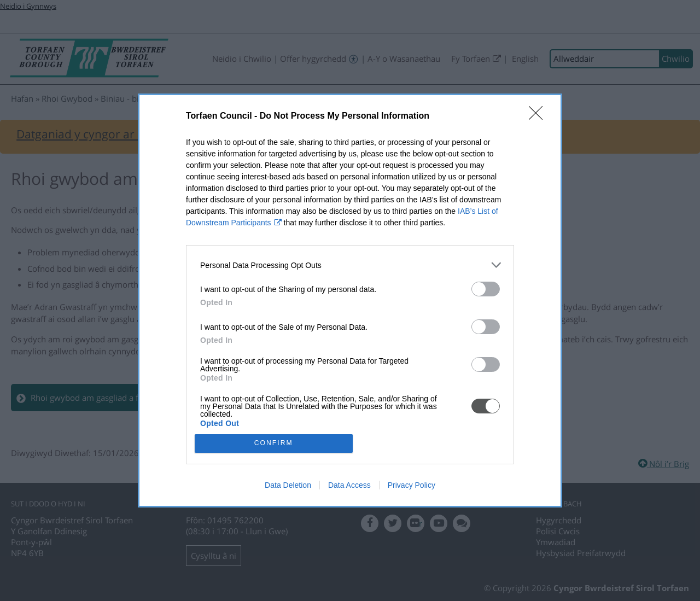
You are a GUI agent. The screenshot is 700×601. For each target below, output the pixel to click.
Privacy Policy (412, 486)
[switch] (486, 288)
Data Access (349, 486)
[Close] (539, 116)
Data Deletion (288, 486)
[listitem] (350, 264)
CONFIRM (275, 443)
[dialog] (350, 301)
